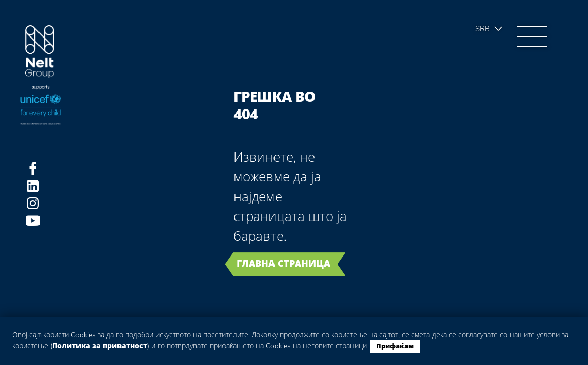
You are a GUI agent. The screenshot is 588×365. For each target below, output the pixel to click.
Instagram (33, 203)
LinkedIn (33, 186)
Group (40, 52)
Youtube (33, 221)
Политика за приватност (100, 346)
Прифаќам (395, 346)
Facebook (33, 169)
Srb (482, 29)
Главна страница (283, 264)
